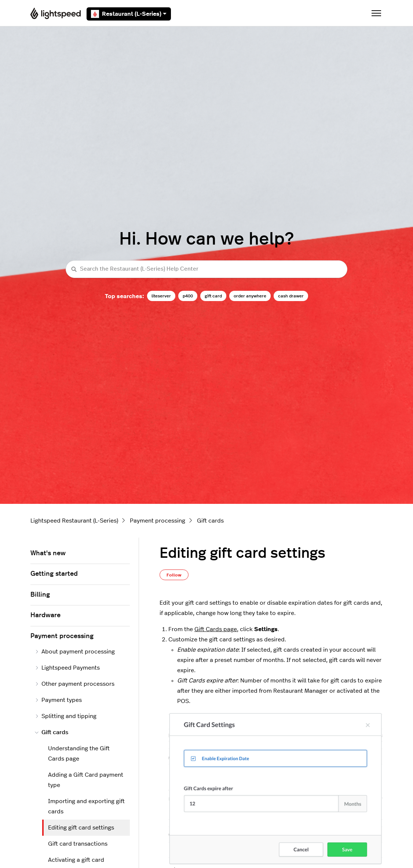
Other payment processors (75, 684)
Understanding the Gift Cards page (79, 754)
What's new (48, 553)
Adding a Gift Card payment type (86, 780)
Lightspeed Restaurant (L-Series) (74, 521)
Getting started (54, 574)
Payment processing (158, 521)
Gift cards (210, 521)
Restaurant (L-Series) (129, 14)
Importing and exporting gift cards (86, 806)
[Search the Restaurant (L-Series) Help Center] (206, 269)
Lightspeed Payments (67, 668)
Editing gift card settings (81, 828)
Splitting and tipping (66, 716)
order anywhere (250, 296)
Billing (40, 595)
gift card (213, 296)
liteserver (161, 296)
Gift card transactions (78, 844)
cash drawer (291, 296)
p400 (188, 296)
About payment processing (75, 652)
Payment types (58, 700)
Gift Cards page (216, 629)
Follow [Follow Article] (174, 575)
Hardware (45, 615)
